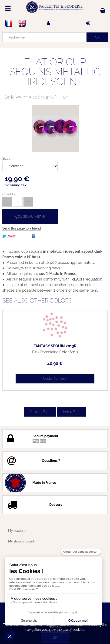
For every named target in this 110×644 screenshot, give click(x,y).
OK (55, 638)
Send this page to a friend (22, 228)
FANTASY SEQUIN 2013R (55, 346)
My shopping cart (21, 541)
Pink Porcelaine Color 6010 (55, 352)
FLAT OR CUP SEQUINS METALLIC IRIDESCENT (55, 72)
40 (55, 363)
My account (17, 531)
